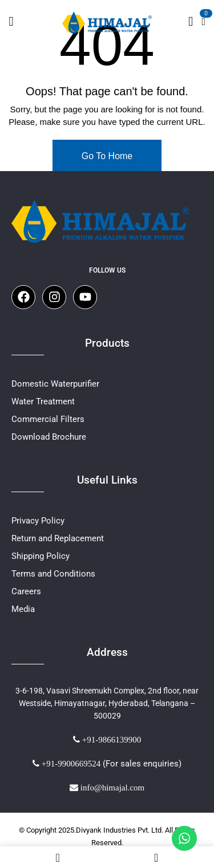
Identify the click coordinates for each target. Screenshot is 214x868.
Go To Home (107, 156)
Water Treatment (43, 401)
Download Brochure (49, 437)
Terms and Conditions (53, 574)
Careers (26, 591)
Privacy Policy (38, 521)
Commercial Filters (48, 419)
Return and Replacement (58, 538)
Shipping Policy (41, 556)
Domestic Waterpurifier (55, 384)
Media (23, 609)
